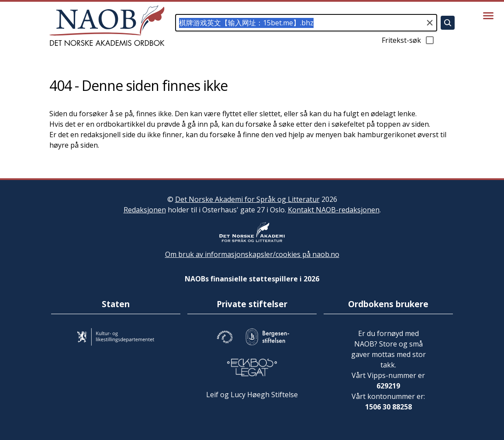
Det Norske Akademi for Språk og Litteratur (247, 199)
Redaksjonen (145, 210)
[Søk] (448, 23)
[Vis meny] (488, 16)
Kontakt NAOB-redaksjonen (334, 210)
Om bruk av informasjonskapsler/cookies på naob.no (252, 254)
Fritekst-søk (408, 40)
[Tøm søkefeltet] (430, 23)
